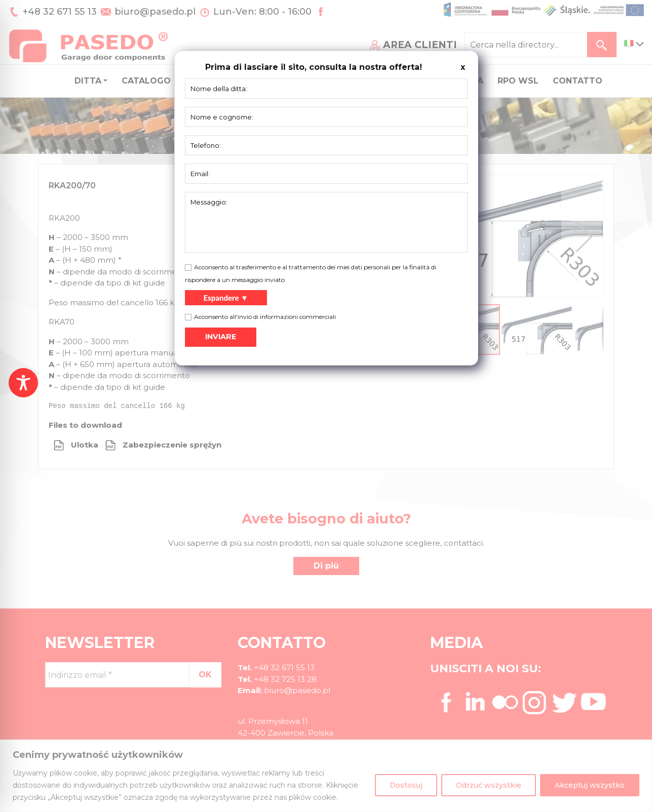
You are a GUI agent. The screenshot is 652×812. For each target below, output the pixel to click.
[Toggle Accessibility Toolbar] (23, 383)
